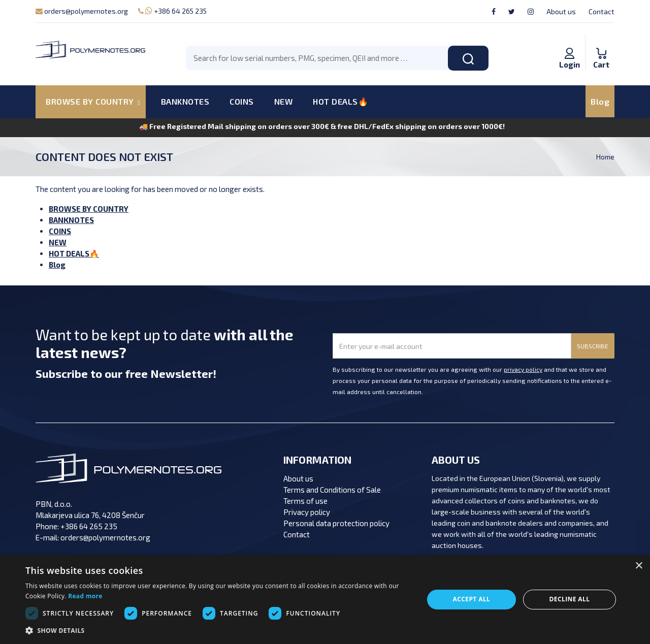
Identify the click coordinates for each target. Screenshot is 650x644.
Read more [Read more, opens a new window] (85, 596)
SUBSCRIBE (593, 346)
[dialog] (325, 600)
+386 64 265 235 (172, 11)
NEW (284, 101)
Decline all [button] (570, 599)
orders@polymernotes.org (82, 11)
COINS (242, 101)
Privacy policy (307, 512)
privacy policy (523, 369)
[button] (219, 631)
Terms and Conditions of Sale (332, 490)
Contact (602, 11)
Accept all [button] (472, 599)
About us (561, 11)
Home (605, 157)
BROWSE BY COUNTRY (89, 209)
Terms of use (305, 501)
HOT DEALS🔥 (340, 101)
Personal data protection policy (336, 523)
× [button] (639, 566)
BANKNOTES (185, 101)
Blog (600, 101)
